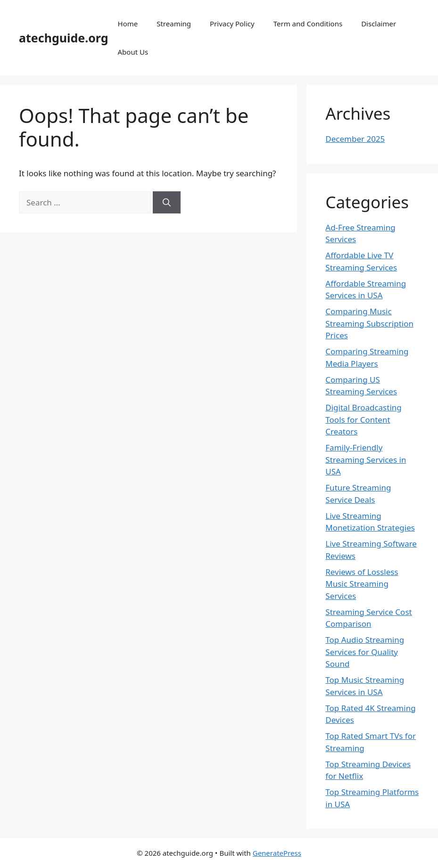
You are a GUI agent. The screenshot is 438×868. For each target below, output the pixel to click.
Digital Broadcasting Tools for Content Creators (363, 419)
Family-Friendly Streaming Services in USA (366, 459)
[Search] (167, 203)
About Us (133, 52)
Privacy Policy (232, 24)
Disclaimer (379, 24)
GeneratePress (277, 853)
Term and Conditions (308, 24)
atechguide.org (64, 38)
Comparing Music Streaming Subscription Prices (369, 323)
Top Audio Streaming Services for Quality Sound (365, 652)
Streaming (174, 24)
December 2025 (355, 139)
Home (128, 24)
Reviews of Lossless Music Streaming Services (362, 584)
